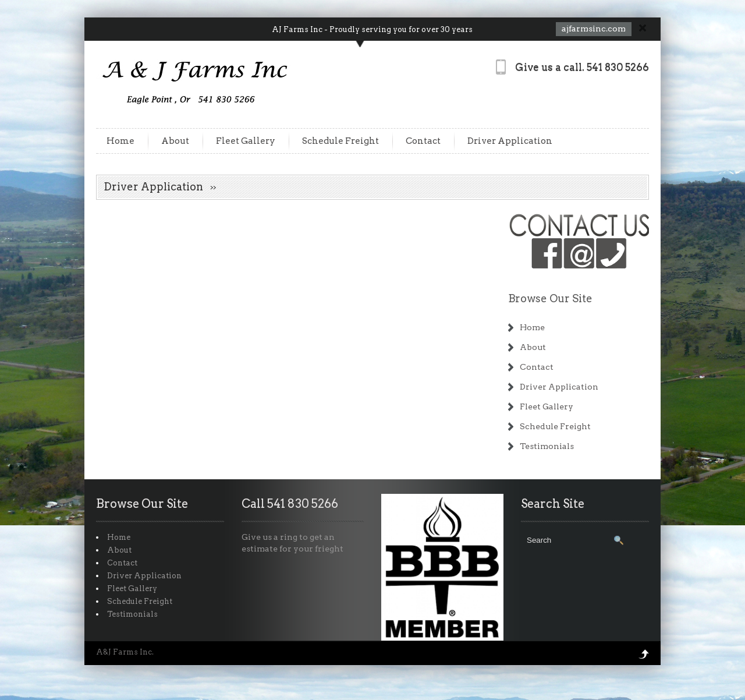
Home (120, 141)
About (175, 141)
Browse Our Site (550, 298)
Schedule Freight (340, 141)
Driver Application (510, 141)
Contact (423, 141)
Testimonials (547, 446)
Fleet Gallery (246, 141)
